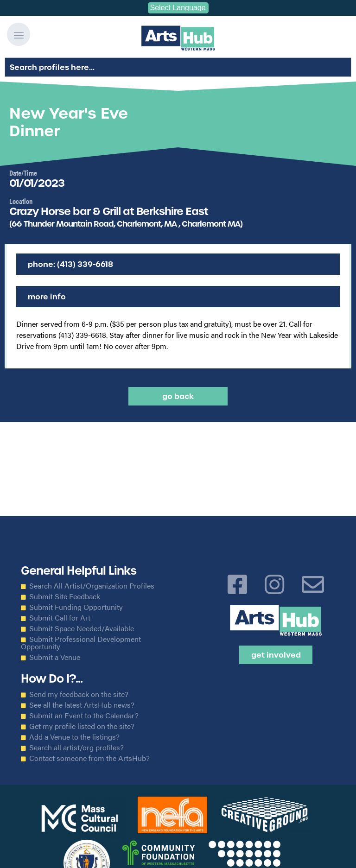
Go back (178, 396)
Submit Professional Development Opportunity (81, 643)
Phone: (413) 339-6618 (70, 264)
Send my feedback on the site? (79, 694)
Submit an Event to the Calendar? (84, 716)
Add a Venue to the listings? (74, 737)
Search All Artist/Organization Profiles (92, 586)
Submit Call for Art (60, 618)
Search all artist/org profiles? (76, 748)
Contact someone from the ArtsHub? (89, 758)
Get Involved (276, 655)
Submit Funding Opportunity (76, 607)
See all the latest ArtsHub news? (82, 705)
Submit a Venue (55, 657)
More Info (47, 297)
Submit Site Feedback (65, 596)
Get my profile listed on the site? (82, 726)
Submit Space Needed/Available (82, 628)
